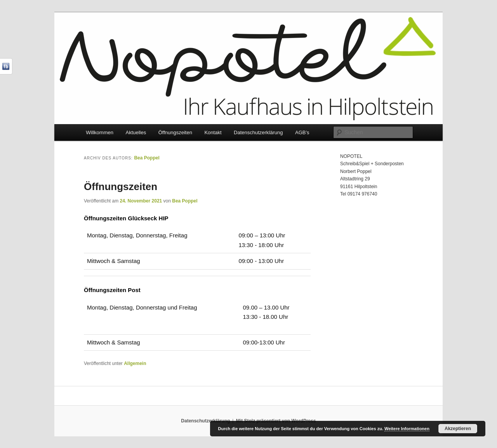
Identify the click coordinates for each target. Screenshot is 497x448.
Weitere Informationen (407, 429)
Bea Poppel (147, 158)
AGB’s (302, 132)
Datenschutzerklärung (258, 132)
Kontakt (213, 132)
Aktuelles (136, 132)
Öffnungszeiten (175, 132)
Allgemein (135, 363)
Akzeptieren (458, 429)
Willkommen (100, 132)
